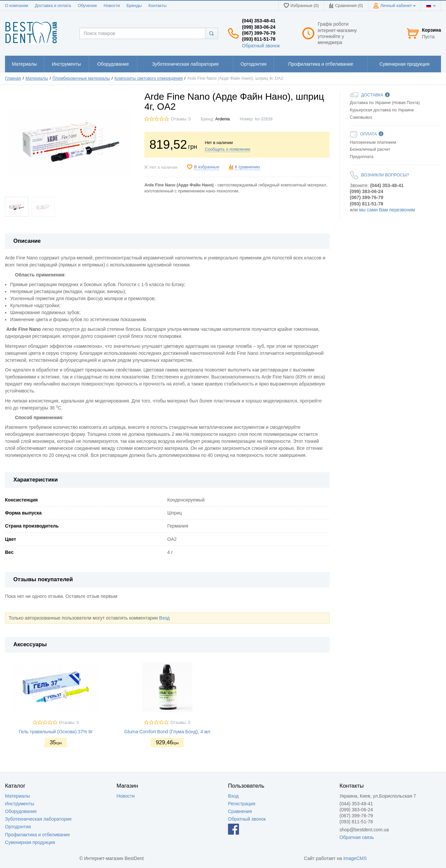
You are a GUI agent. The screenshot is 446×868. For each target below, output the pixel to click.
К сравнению (247, 167)
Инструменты (19, 804)
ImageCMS (355, 858)
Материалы (37, 78)
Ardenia (222, 119)
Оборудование (21, 811)
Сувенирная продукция (30, 842)
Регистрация (242, 804)
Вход (164, 618)
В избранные (207, 167)
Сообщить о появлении (227, 149)
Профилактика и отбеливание (37, 835)
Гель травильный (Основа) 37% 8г (56, 732)
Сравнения (240, 811)
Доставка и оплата (53, 6)
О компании (16, 6)
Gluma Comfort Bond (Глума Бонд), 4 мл (167, 732)
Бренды (134, 6)
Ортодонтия (18, 827)
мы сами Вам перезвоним (387, 210)
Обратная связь (357, 837)
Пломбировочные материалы (81, 78)
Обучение (87, 6)
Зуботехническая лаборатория (38, 819)
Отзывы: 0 (181, 119)
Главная (13, 78)
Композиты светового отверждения (148, 78)
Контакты (157, 6)
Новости (112, 6)
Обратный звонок (261, 46)
